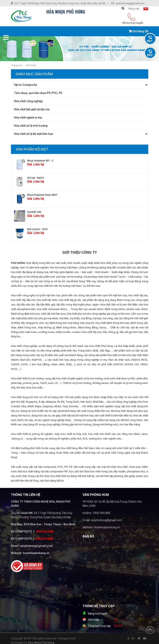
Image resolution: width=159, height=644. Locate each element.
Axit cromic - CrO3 (37, 229)
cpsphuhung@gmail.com (130, 3)
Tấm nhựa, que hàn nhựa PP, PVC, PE (38, 93)
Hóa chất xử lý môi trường (31, 126)
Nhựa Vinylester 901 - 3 (40, 161)
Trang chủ (16, 65)
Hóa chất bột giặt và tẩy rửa (32, 109)
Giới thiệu (31, 65)
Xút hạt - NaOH (35, 178)
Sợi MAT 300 (34, 212)
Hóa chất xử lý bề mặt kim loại (33, 134)
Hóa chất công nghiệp (28, 101)
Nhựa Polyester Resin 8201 (42, 195)
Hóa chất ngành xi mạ (28, 117)
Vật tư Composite (25, 85)
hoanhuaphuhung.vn (36, 553)
